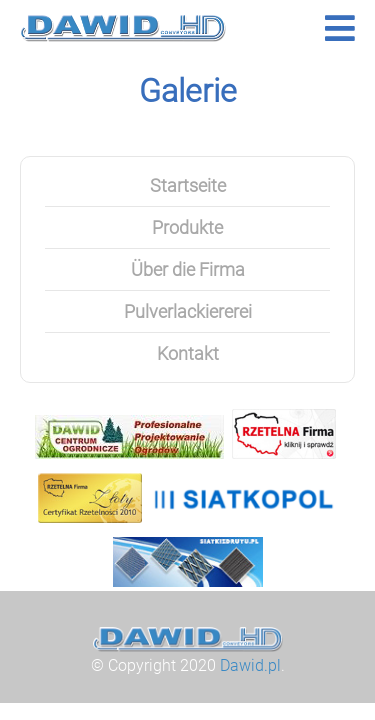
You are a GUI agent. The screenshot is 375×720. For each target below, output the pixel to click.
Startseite (188, 185)
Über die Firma (188, 269)
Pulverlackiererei (188, 311)
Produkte (187, 227)
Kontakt (188, 353)
